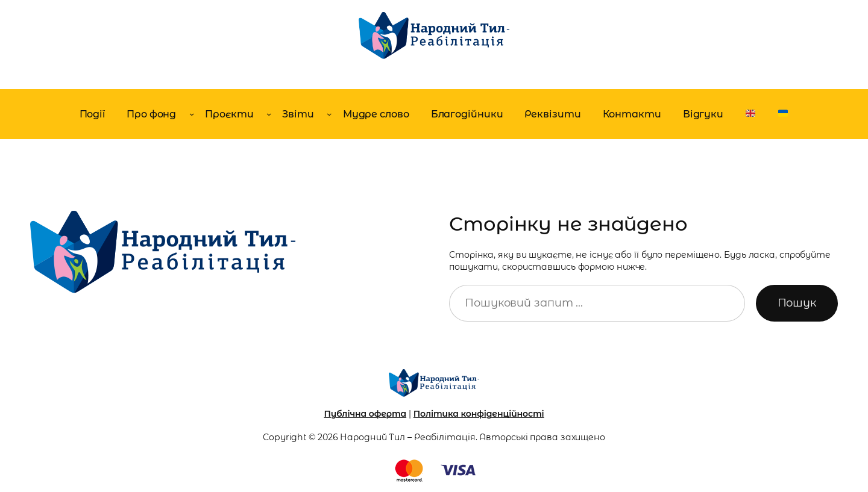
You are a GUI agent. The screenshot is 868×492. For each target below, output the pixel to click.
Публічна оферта (365, 414)
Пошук (797, 303)
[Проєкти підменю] (269, 114)
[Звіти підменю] (329, 114)
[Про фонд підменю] (192, 114)
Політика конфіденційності (479, 414)
